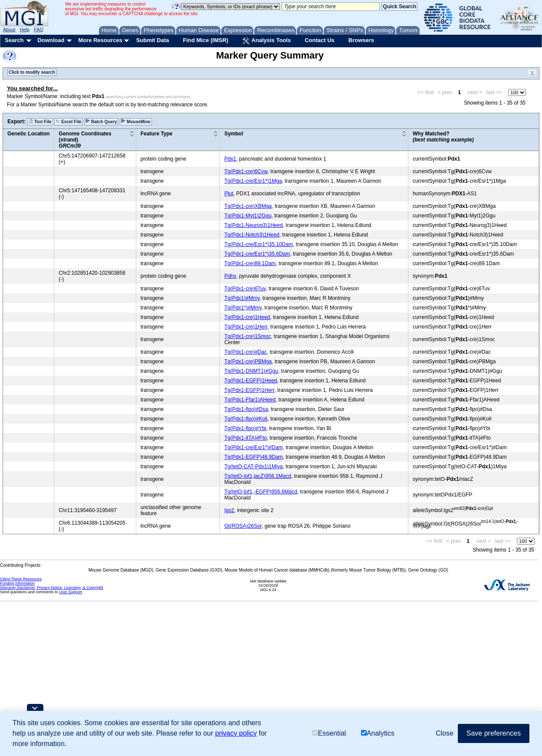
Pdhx (230, 276)
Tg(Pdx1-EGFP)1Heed (251, 381)
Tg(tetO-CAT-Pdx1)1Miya (253, 467)
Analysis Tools (266, 41)
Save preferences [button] (494, 733)
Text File (40, 122)
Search (14, 40)
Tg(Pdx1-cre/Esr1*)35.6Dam (257, 254)
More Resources (100, 40)
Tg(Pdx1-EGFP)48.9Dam (254, 457)
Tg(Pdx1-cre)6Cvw (246, 171)
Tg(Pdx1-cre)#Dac (246, 352)
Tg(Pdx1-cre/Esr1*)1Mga (253, 181)
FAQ (39, 30)
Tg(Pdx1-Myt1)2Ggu (248, 216)
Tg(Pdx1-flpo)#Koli (246, 419)
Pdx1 (230, 159)
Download (51, 40)
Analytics (378, 733)
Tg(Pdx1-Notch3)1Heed (252, 235)
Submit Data (153, 40)
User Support (71, 592)
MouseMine (136, 122)
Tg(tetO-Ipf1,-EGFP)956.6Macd (261, 492)
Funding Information (17, 583)
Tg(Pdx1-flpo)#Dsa (246, 409)
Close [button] (445, 733)
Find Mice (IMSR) (205, 40)
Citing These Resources (21, 579)
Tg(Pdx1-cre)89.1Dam (250, 263)
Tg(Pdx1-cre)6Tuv (245, 289)
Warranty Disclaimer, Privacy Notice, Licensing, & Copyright (52, 588)
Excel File (68, 122)
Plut (229, 194)
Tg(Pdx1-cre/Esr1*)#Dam (254, 447)
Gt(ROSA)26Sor (243, 526)
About (9, 30)
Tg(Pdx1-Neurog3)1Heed (254, 225)
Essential (329, 733)
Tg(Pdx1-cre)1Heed (247, 317)
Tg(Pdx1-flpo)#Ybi (245, 428)
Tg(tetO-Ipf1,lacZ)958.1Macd (258, 476)
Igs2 (229, 510)
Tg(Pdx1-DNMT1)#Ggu (251, 371)
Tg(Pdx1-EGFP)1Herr (249, 390)
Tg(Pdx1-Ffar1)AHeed (250, 400)
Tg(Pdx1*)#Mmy (243, 308)
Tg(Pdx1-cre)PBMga (248, 362)
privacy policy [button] (236, 733)
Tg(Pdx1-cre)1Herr (246, 327)
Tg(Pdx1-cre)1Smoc (248, 336)
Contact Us (320, 40)
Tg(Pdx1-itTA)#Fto (246, 438)
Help (25, 30)
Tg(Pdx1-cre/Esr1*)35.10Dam (259, 244)
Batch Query (101, 122)
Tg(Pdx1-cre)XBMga (248, 206)
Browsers (361, 40)
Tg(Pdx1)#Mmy (242, 298)
